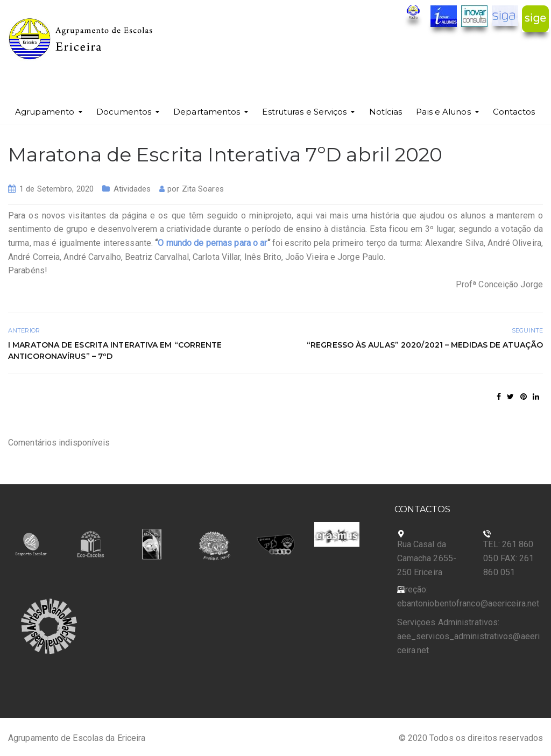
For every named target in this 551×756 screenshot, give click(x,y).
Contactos (514, 112)
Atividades (132, 189)
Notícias (386, 112)
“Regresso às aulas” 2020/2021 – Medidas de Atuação (425, 345)
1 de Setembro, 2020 (56, 189)
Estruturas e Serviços (304, 112)
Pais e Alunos (443, 112)
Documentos (124, 112)
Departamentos (207, 112)
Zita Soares (203, 189)
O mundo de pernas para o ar (212, 243)
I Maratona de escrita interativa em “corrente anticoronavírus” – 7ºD (115, 351)
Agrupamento (45, 112)
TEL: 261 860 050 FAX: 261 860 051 (508, 558)
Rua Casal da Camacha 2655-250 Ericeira (427, 558)
